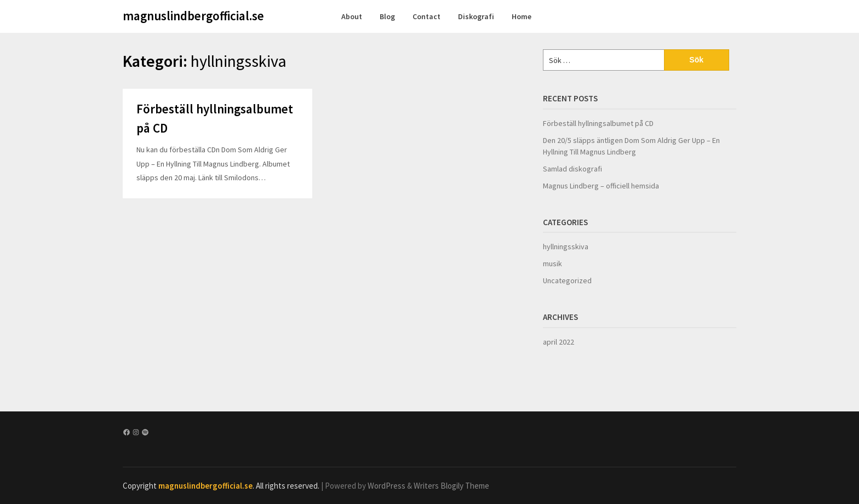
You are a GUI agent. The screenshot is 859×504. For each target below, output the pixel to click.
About (352, 16)
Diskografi (476, 16)
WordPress (386, 486)
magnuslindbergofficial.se (193, 16)
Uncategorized (567, 280)
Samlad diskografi (572, 169)
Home (522, 16)
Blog (387, 16)
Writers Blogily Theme (451, 486)
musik (552, 264)
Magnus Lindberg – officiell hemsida (601, 186)
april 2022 (559, 342)
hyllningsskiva (566, 247)
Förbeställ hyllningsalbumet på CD (598, 123)
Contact (426, 16)
